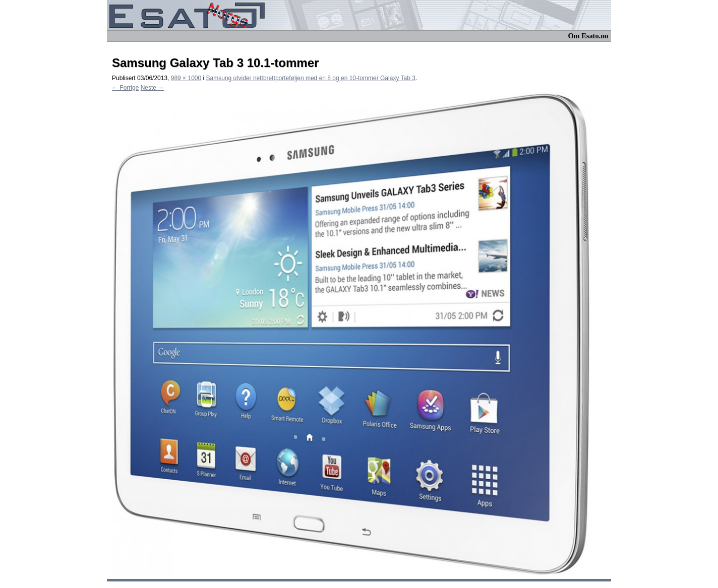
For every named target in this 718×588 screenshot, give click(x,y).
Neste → (153, 88)
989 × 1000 (186, 78)
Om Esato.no (588, 36)
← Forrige (125, 88)
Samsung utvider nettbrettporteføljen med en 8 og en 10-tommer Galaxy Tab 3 (311, 78)
